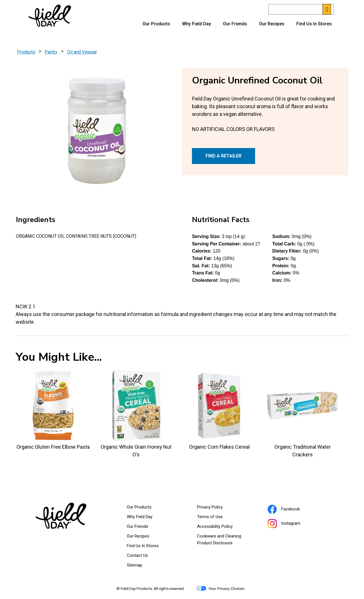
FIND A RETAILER (224, 156)
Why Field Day (197, 24)
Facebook (291, 510)
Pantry (51, 52)
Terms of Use (217, 518)
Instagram (291, 524)
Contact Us (137, 555)
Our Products (156, 24)
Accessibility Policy (222, 528)
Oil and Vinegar (82, 52)
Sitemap (135, 565)
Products (26, 52)
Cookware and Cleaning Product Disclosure (222, 541)
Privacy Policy (217, 508)
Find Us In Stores (314, 24)
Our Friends (235, 24)
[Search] (301, 9)
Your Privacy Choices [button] (221, 588)
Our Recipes (272, 24)
